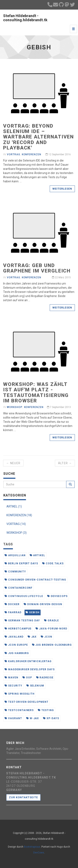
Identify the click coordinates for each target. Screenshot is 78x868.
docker (12, 604)
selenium (35, 686)
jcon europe (16, 645)
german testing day (22, 621)
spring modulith (20, 694)
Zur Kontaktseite (23, 797)
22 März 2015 (61, 277)
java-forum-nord (51, 629)
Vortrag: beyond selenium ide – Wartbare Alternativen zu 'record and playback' (38, 137)
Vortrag (14, 154)
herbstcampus (18, 629)
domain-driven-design (43, 604)
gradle (51, 621)
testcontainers (19, 710)
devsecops (57, 596)
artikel (38, 555)
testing (46, 710)
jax (32, 637)
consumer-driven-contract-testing (35, 580)
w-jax (33, 718)
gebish (33, 612)
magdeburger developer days (30, 669)
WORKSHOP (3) (17, 533)
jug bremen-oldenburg (52, 645)
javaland (14, 637)
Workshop (15, 407)
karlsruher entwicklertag (28, 661)
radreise (45, 678)
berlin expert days (21, 563)
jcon (46, 637)
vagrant (13, 718)
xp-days (51, 718)
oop (27, 678)
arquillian (15, 555)
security (13, 686)
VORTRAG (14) (16, 524)
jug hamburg (17, 653)
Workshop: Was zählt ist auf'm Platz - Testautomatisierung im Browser (36, 392)
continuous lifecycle (24, 596)
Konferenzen (32, 154)
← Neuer (13, 463)
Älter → (65, 463)
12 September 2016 (58, 154)
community (15, 572)
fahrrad (13, 612)
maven (11, 678)
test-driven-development (27, 702)
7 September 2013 (59, 407)
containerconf (19, 588)
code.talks (53, 563)
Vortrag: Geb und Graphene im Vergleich (37, 268)
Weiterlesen (62, 189)
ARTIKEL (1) (14, 506)
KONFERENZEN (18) (19, 515)
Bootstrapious (32, 847)
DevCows (39, 853)
